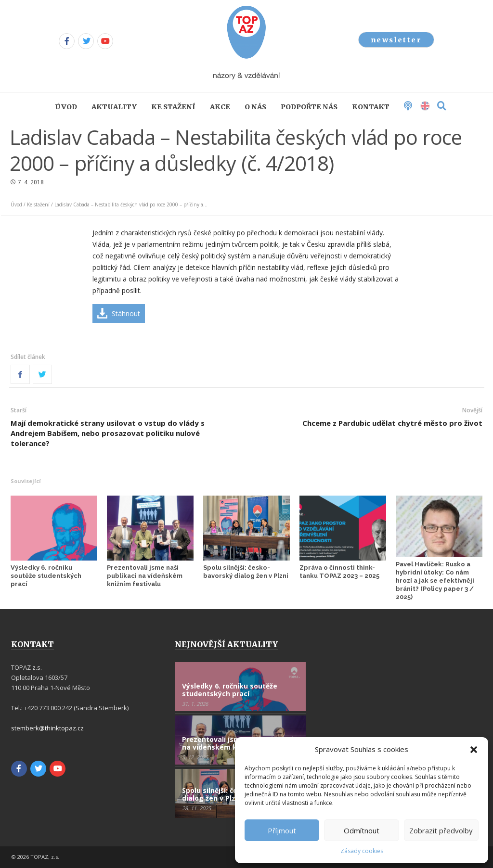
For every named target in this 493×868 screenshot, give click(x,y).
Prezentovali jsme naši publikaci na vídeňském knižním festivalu (145, 576)
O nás (255, 107)
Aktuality (114, 107)
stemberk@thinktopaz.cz (47, 728)
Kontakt (371, 107)
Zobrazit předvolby (441, 830)
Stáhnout (126, 313)
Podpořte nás (309, 107)
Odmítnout (362, 830)
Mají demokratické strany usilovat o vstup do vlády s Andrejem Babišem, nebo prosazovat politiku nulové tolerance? (108, 433)
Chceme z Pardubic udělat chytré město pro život (392, 423)
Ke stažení (173, 107)
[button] (474, 750)
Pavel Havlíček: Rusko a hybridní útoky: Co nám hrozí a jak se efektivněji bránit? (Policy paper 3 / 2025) (435, 581)
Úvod (66, 107)
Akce (220, 107)
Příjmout (282, 830)
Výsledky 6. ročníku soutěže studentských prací (46, 576)
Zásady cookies (362, 851)
